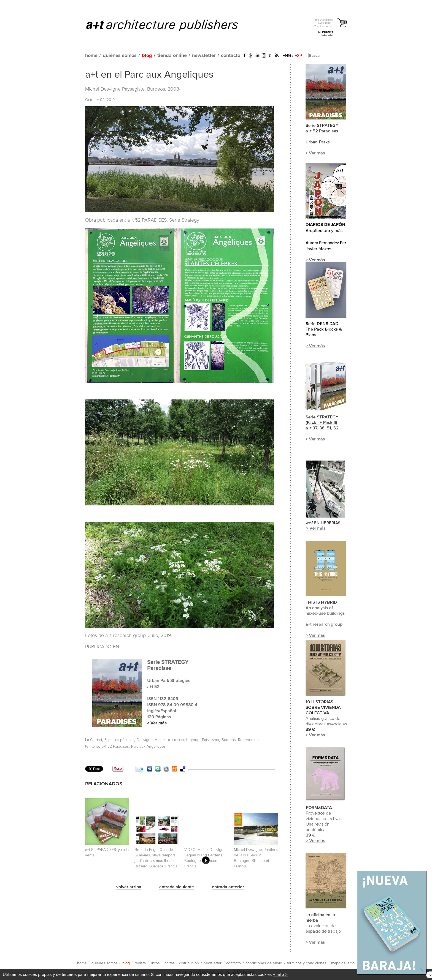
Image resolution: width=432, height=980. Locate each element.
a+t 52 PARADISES (147, 220)
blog (147, 56)
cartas (170, 963)
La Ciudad (94, 740)
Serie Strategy (184, 220)
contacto (231, 56)
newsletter (204, 56)
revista (140, 963)
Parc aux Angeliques (148, 747)
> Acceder (327, 35)
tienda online (172, 56)
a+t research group (184, 740)
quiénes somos (120, 56)
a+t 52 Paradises (115, 747)
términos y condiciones (307, 963)
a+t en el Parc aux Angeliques (149, 75)
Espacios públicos (119, 740)
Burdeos (229, 740)
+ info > (280, 974)
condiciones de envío (264, 963)
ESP (298, 56)
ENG (287, 56)
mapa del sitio (343, 963)
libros (155, 963)
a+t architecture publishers (169, 25)
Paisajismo (210, 740)
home (91, 56)
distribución (189, 963)
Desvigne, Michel (151, 740)
